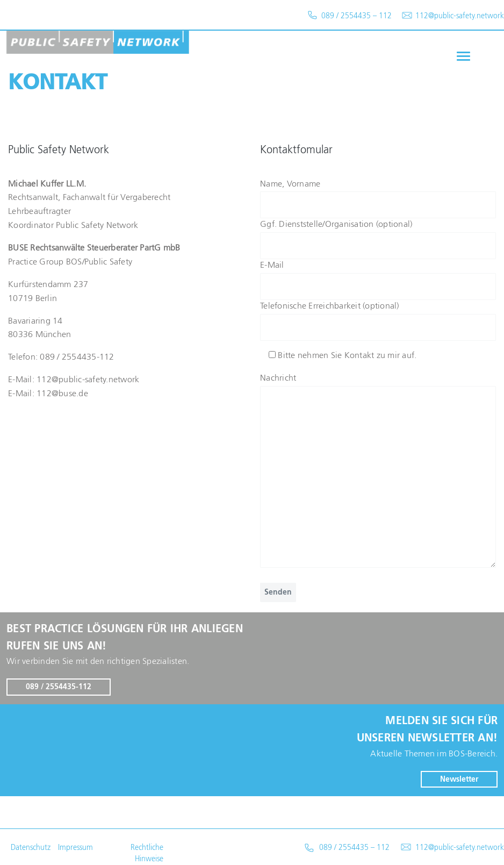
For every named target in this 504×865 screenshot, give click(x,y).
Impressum (75, 848)
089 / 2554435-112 (59, 687)
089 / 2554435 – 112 (354, 848)
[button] (462, 56)
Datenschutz (31, 848)
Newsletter (459, 780)
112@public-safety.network (460, 848)
